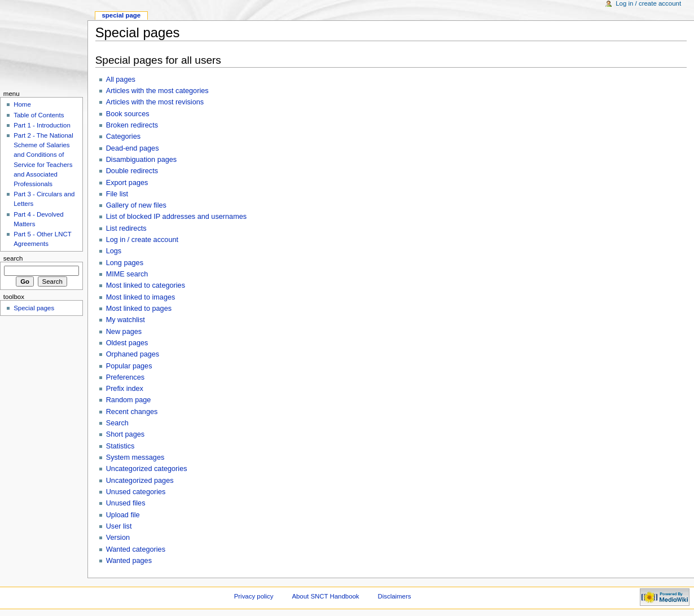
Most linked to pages (139, 309)
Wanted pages (129, 561)
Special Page (121, 15)
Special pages (34, 308)
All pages (121, 80)
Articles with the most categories (157, 91)
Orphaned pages (133, 354)
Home (22, 104)
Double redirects (132, 171)
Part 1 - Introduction (42, 125)
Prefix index (125, 389)
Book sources (128, 114)
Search (117, 423)
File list (117, 194)
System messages (135, 457)
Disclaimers (394, 596)
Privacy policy (254, 596)
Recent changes (132, 412)
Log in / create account (142, 240)
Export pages (127, 183)
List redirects (126, 228)
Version (118, 538)
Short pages (125, 434)
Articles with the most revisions (155, 102)
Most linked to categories (146, 285)
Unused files (126, 503)
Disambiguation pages (142, 160)
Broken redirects (132, 125)
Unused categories (136, 492)
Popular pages (129, 366)
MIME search (127, 274)
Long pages (125, 263)
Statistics (120, 446)
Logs (114, 251)
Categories (123, 137)
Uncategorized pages (140, 481)
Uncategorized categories (147, 469)
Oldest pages (127, 343)
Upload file (123, 515)
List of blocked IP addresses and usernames (176, 217)
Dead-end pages (133, 148)
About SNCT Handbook (325, 596)
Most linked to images (141, 297)
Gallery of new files (136, 205)
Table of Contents (39, 115)
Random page (129, 400)
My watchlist (126, 320)
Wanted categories (136, 549)
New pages (124, 332)
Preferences (125, 377)
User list (119, 526)
